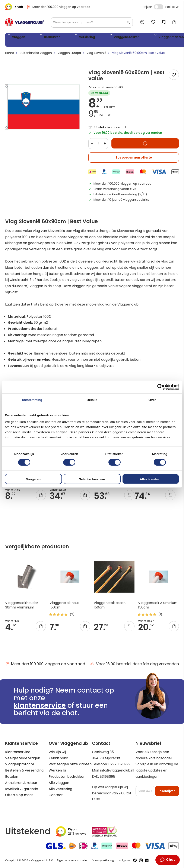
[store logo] (25, 22)
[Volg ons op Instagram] (141, 860)
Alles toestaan (151, 479)
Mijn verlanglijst (153, 22)
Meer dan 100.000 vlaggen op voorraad (58, 7)
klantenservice (40, 705)
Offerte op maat (19, 795)
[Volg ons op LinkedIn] (147, 860)
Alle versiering (60, 789)
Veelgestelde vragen (23, 758)
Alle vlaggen (59, 783)
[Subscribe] (167, 791)
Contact (56, 795)
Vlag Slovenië (96, 55)
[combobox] (92, 22)
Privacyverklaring (103, 860)
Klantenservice (18, 752)
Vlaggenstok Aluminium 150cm (158, 607)
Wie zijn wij (57, 752)
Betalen (12, 777)
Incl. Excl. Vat (159, 7)
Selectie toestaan (92, 479)
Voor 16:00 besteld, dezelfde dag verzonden (134, 664)
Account (143, 22)
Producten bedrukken (67, 777)
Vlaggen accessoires (161, 41)
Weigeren (33, 479)
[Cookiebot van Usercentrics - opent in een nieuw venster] (160, 387)
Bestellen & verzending (24, 770)
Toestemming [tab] (32, 400)
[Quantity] (98, 145)
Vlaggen (17, 38)
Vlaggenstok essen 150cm (110, 607)
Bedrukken (41, 38)
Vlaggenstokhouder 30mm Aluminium (22, 607)
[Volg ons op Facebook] (135, 860)
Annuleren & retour (21, 783)
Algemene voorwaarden (73, 860)
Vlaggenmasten (130, 38)
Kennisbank (58, 758)
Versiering (65, 38)
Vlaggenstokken (95, 38)
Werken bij (58, 770)
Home (10, 55)
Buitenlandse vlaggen (36, 55)
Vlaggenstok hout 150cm (64, 607)
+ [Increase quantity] (105, 145)
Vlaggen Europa (69, 55)
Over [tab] (152, 400)
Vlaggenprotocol (19, 764)
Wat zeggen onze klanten (70, 764)
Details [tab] (92, 400)
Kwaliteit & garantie (22, 789)
